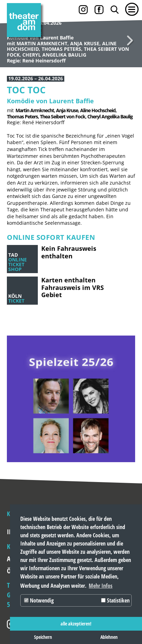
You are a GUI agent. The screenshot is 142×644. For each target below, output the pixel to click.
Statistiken (115, 600)
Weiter (130, 40)
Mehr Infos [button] (101, 586)
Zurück (12, 40)
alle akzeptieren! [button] (76, 624)
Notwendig (39, 600)
